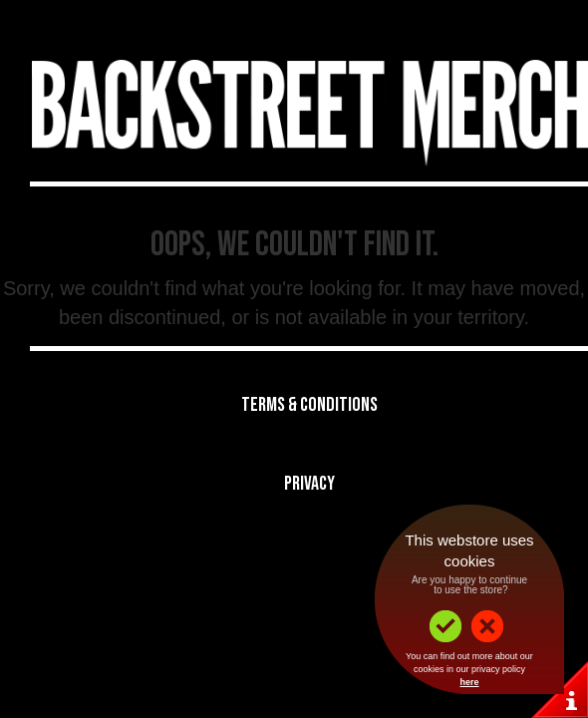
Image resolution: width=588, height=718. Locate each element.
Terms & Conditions (309, 405)
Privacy (309, 484)
